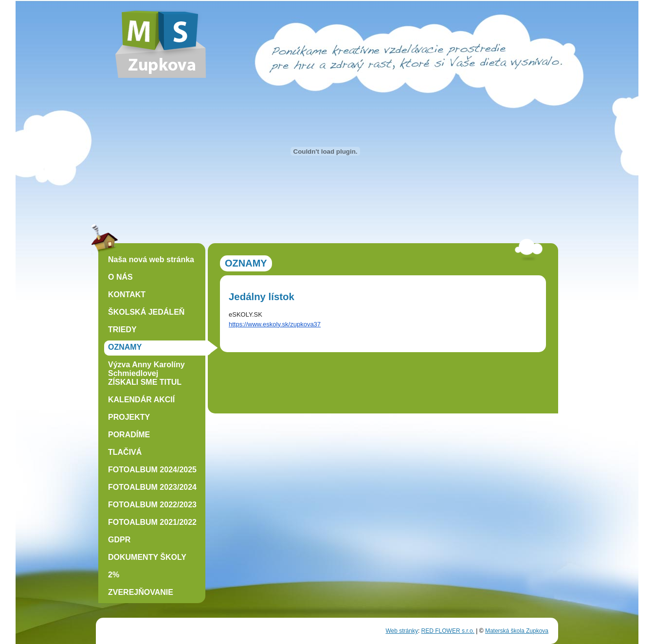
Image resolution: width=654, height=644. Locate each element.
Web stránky (401, 631)
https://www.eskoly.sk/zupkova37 (275, 324)
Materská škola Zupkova (517, 631)
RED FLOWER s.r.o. (448, 631)
